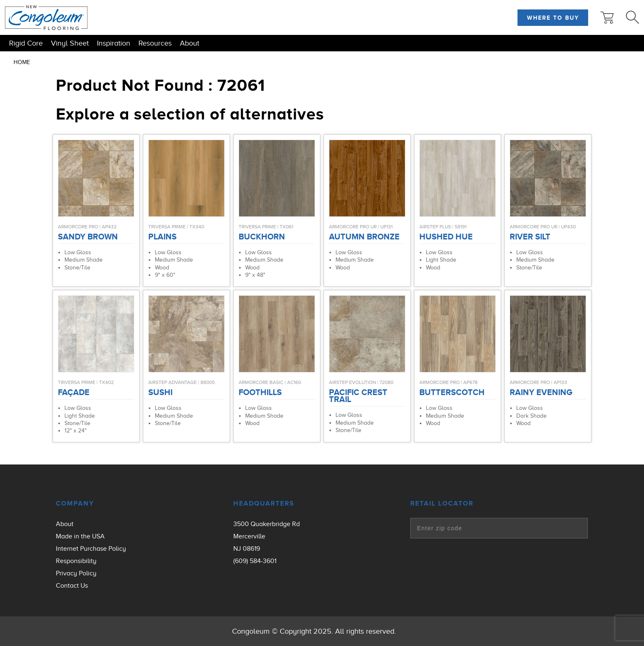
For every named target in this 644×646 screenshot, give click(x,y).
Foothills (260, 392)
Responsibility (76, 561)
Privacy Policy (76, 573)
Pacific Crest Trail (358, 396)
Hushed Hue (446, 237)
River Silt (530, 237)
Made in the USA (80, 536)
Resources (155, 43)
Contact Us (72, 586)
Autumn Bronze (364, 237)
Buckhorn (262, 237)
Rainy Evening (541, 392)
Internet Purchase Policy (91, 549)
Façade (74, 392)
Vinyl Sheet (70, 43)
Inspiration (114, 43)
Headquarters (264, 503)
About (190, 43)
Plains (162, 237)
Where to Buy (553, 18)
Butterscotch (452, 392)
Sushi (160, 392)
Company (75, 503)
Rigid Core (26, 43)
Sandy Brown (88, 237)
